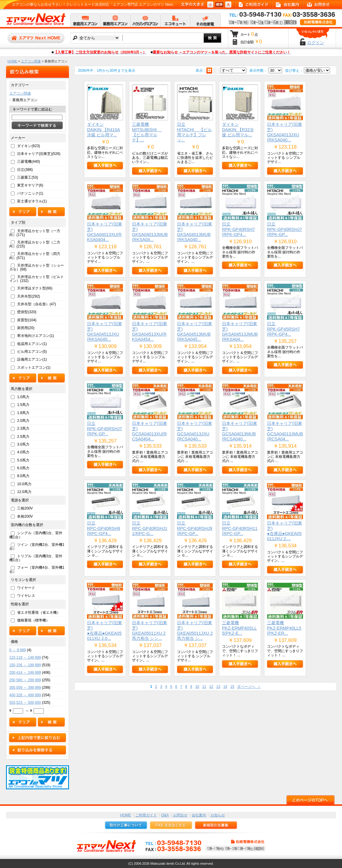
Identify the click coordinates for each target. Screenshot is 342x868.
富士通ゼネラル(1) (32, 201)
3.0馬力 (23, 444)
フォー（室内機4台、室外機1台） (37, 569)
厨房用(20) (26, 328)
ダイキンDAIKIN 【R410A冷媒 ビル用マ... (103, 130)
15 (232, 687)
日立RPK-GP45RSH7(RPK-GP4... (283, 329)
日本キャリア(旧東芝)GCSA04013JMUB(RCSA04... (285, 431)
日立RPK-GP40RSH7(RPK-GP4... (238, 229)
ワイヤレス (26, 596)
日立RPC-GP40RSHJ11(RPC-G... (150, 528)
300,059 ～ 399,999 (25, 688)
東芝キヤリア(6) (30, 185)
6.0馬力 (23, 468)
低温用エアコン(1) (32, 344)
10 (197, 687)
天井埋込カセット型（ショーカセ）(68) (37, 267)
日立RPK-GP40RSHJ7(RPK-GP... (285, 229)
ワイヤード (26, 588)
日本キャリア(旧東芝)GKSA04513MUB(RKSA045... (195, 331)
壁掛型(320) (27, 312)
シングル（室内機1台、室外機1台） (36, 535)
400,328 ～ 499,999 (25, 695)
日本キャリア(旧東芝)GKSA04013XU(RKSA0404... (105, 232)
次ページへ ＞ (249, 687)
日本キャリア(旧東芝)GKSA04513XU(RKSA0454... (150, 331)
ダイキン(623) (28, 146)
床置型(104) (27, 320)
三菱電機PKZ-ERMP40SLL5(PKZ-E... (239, 628)
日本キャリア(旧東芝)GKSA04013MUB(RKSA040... (195, 232)
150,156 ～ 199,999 (25, 665)
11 (204, 687)
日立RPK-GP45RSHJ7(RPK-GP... (105, 429)
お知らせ (218, 815)
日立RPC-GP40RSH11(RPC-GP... (240, 528)
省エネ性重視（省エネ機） (39, 612)
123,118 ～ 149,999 (25, 658)
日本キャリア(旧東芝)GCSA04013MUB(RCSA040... (240, 431)
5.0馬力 (23, 460)
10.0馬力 (24, 484)
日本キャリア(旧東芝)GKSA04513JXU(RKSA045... (105, 331)
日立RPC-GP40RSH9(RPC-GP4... (103, 528)
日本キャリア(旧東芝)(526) (39, 154)
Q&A (165, 815)
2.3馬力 (23, 428)
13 (218, 687)
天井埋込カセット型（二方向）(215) (35, 244)
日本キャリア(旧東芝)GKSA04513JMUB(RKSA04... (240, 331)
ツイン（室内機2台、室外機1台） (37, 547)
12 (211, 687)
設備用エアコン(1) (32, 359)
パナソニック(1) (30, 193)
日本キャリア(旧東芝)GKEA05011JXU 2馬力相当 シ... (195, 631)
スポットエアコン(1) (34, 367)
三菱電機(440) (28, 162)
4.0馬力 (23, 452)
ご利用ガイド (146, 815)
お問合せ (180, 815)
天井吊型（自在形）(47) (36, 304)
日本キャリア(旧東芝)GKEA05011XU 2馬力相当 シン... (150, 631)
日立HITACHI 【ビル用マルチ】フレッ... (195, 132)
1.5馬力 (23, 405)
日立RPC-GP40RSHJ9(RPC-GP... (195, 528)
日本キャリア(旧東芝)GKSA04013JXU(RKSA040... (285, 132)
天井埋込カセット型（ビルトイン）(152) (37, 279)
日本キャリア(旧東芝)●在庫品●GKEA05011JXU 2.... (285, 531)
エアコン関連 (31, 61)
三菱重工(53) (27, 177)
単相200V (25, 516)
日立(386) (25, 170)
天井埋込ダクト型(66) (35, 288)
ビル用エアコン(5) (32, 352)
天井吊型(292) (28, 296)
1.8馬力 (23, 413)
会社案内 (199, 815)
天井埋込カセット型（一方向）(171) (35, 233)
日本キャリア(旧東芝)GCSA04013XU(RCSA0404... (150, 431)
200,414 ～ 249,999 (25, 673)
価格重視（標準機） (33, 620)
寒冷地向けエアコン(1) (36, 336)
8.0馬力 (23, 476)
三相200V (25, 508)
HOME (12, 61)
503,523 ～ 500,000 (25, 703)
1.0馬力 (23, 397)
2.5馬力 (23, 437)
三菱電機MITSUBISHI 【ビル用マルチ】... (147, 132)
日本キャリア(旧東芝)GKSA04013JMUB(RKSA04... (150, 232)
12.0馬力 (24, 492)
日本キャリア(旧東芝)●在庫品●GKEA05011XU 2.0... (105, 631)
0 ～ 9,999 (18, 650)
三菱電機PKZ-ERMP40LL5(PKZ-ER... (284, 628)
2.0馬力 (23, 421)
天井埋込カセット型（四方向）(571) (35, 256)
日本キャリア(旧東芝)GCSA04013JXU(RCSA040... (195, 431)
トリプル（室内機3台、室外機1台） (36, 558)
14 (225, 687)
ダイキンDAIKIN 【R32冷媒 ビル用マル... (238, 130)
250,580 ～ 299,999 (25, 680)
